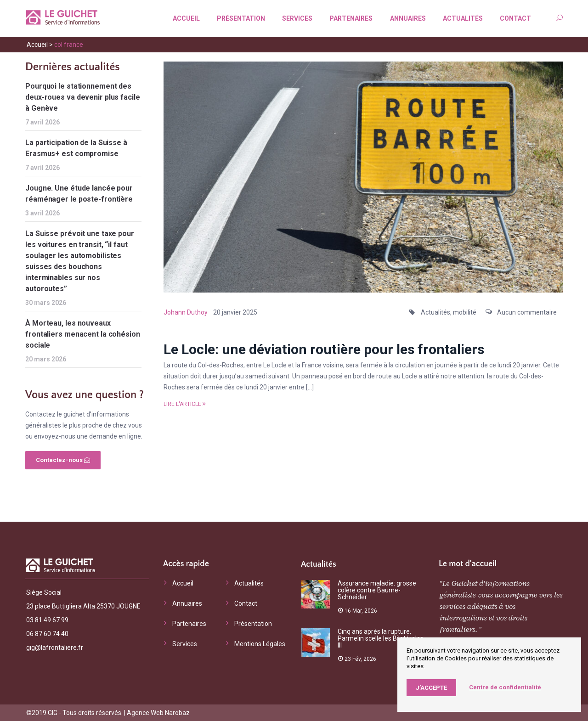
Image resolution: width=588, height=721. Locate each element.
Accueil (186, 18)
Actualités (463, 18)
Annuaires (408, 18)
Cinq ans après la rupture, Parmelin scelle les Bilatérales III (381, 638)
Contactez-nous (63, 460)
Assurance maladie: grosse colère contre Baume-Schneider (377, 590)
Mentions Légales (260, 644)
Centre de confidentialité (505, 687)
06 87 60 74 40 (47, 634)
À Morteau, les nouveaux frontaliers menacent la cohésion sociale (83, 334)
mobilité (465, 312)
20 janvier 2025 (235, 312)
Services (297, 18)
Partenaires (351, 18)
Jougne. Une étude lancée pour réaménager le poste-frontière (79, 194)
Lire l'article (185, 404)
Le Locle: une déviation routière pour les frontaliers (324, 349)
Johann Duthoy (186, 312)
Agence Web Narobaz (158, 713)
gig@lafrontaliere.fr (55, 648)
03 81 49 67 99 (47, 620)
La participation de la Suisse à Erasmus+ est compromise (76, 148)
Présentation (241, 18)
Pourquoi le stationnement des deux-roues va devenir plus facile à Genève (83, 97)
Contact (515, 18)
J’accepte (431, 688)
